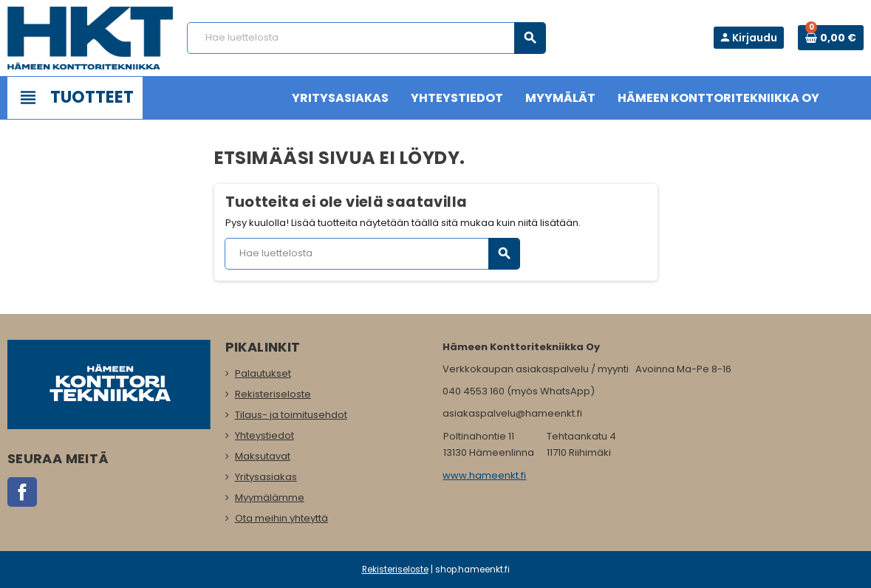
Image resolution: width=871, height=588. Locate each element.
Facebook (22, 492)
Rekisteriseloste (273, 394)
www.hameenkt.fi (484, 475)
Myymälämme (270, 498)
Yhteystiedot (264, 435)
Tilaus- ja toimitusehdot (291, 415)
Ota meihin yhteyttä (281, 518)
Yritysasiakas (266, 477)
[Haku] (366, 38)
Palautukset (263, 373)
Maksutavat (263, 456)
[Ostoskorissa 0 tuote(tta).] (831, 38)
